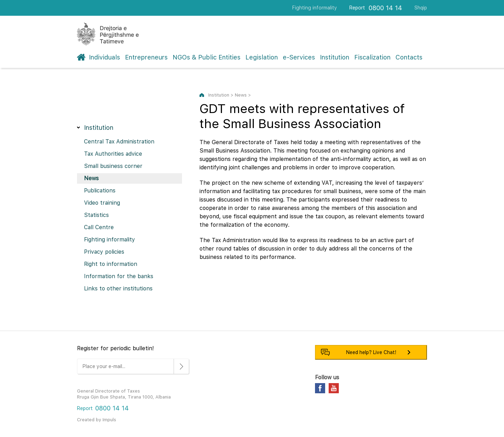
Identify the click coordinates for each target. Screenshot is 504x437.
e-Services (299, 57)
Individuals (104, 57)
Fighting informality (315, 8)
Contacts (409, 57)
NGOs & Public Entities (206, 57)
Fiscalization (372, 57)
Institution (335, 57)
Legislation (262, 57)
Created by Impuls (97, 420)
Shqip (421, 8)
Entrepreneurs (146, 57)
